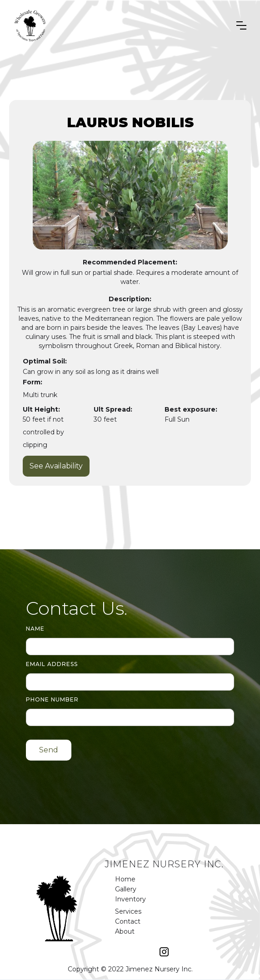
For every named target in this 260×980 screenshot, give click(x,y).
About (125, 931)
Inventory (130, 899)
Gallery (126, 889)
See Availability (56, 466)
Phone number (52, 699)
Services (128, 911)
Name (35, 629)
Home (125, 879)
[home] (31, 26)
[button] (241, 25)
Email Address (52, 664)
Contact (128, 921)
